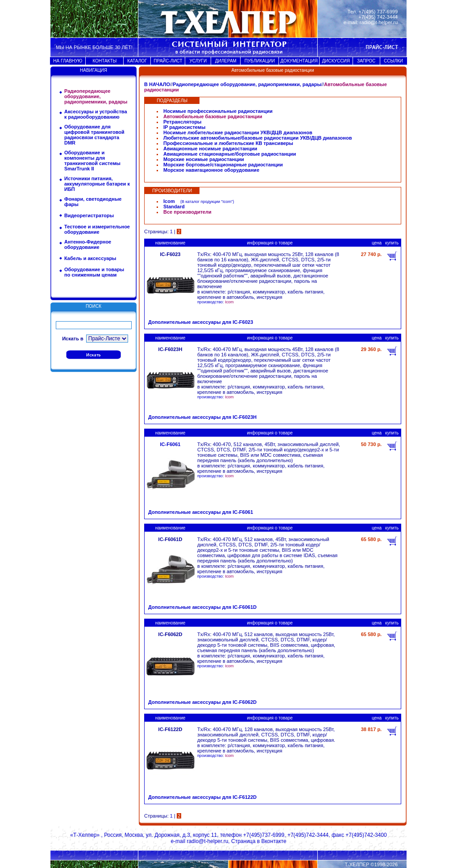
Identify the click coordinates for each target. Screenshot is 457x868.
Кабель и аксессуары (90, 258)
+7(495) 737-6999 (378, 12)
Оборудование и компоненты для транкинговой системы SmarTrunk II (92, 161)
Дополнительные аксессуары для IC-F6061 (201, 512)
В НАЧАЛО (157, 84)
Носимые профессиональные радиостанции (218, 111)
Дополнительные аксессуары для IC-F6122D (202, 797)
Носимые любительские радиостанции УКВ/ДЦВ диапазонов (238, 132)
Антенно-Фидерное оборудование (88, 244)
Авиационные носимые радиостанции (210, 149)
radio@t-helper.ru (379, 22)
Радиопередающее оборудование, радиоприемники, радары (247, 84)
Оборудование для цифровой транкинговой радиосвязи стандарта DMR (94, 135)
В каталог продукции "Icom (206, 202)
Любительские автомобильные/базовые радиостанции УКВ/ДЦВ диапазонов (258, 138)
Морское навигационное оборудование (211, 170)
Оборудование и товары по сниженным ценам (94, 272)
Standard (174, 207)
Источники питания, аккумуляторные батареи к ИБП (97, 184)
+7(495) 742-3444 (378, 17)
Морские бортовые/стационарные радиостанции (223, 165)
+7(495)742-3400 (366, 835)
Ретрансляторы (183, 122)
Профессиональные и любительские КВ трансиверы (228, 143)
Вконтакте (274, 841)
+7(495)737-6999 (264, 835)
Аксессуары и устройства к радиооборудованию (96, 114)
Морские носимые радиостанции (204, 159)
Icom (169, 201)
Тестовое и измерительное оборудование (97, 229)
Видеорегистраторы (89, 215)
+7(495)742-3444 (308, 835)
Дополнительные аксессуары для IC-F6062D (202, 702)
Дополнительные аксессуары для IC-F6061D (202, 607)
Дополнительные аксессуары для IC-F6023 (201, 322)
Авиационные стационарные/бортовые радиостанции (230, 154)
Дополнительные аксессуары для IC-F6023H (202, 417)
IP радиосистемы (184, 127)
